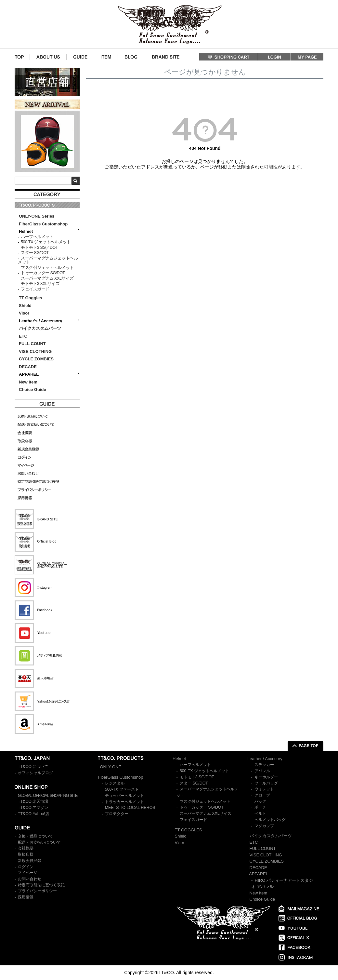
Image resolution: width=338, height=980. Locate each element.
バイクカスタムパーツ (40, 328)
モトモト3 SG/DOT (197, 777)
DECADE (28, 367)
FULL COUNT (32, 344)
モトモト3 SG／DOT (39, 248)
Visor (25, 313)
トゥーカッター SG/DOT (43, 273)
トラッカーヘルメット (124, 802)
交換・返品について (35, 836)
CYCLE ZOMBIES (36, 359)
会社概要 (26, 848)
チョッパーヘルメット (124, 796)
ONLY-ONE (111, 767)
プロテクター (117, 814)
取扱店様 (26, 854)
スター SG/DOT (35, 253)
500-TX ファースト (122, 789)
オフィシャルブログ (35, 773)
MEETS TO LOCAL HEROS (130, 808)
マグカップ (264, 826)
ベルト (260, 813)
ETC (23, 336)
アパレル (262, 771)
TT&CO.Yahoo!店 (33, 814)
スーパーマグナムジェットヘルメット (48, 260)
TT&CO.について (33, 767)
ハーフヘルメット (37, 237)
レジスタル (115, 783)
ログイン (26, 867)
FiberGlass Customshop (43, 224)
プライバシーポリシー (37, 891)
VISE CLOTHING (35, 351)
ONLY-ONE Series (37, 216)
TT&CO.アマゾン (33, 808)
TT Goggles (31, 298)
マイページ (28, 873)
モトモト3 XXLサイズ (40, 284)
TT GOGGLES (188, 830)
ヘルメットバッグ (270, 820)
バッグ (260, 801)
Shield (26, 306)
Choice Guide (32, 389)
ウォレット (264, 789)
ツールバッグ (266, 783)
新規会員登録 (30, 861)
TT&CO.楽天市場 (33, 801)
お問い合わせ (30, 879)
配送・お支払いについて (39, 842)
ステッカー (264, 765)
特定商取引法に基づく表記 (41, 885)
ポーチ (260, 807)
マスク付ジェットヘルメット (47, 268)
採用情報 (26, 897)
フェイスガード (35, 289)
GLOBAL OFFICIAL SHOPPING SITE (48, 796)
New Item (28, 382)
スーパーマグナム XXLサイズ (47, 278)
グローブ (262, 795)
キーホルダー (266, 777)
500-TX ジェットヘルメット (46, 242)
